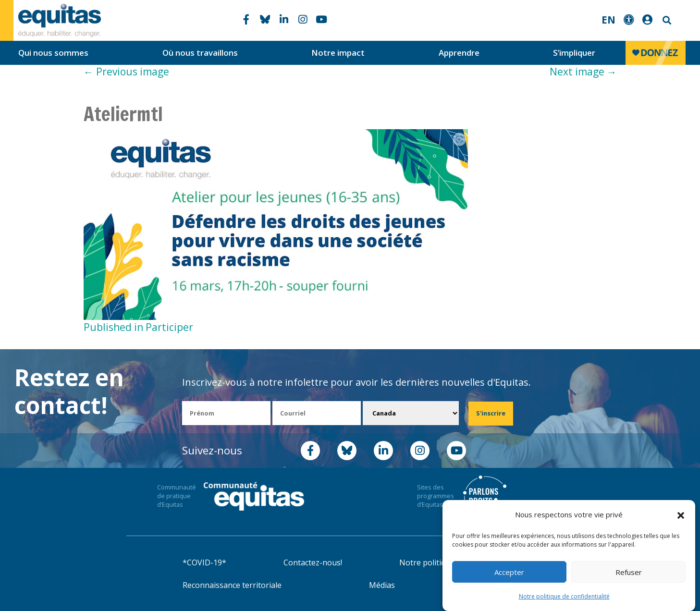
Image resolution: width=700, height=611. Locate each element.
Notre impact (338, 53)
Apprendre (459, 53)
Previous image (126, 72)
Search (666, 20)
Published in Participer (138, 327)
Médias (382, 585)
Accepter (509, 572)
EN (608, 20)
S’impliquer (574, 53)
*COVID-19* (204, 562)
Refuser (629, 572)
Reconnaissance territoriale (232, 585)
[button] (681, 515)
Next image (583, 72)
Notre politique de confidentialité (564, 596)
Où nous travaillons (200, 53)
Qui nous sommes (53, 53)
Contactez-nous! (313, 562)
